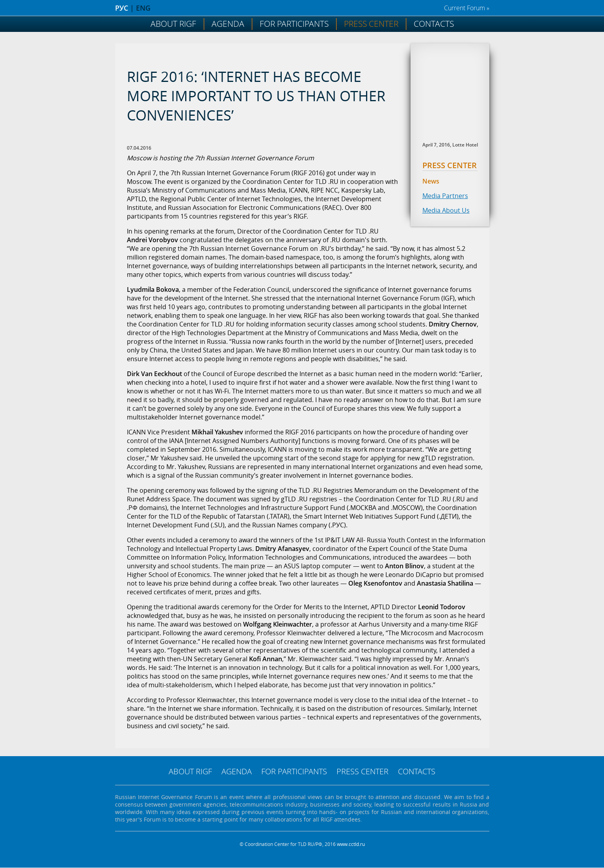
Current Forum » (467, 8)
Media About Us (446, 210)
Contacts (434, 24)
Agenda (228, 24)
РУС (122, 8)
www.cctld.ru (351, 844)
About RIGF (173, 24)
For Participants (294, 24)
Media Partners (445, 196)
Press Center (371, 24)
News (431, 181)
